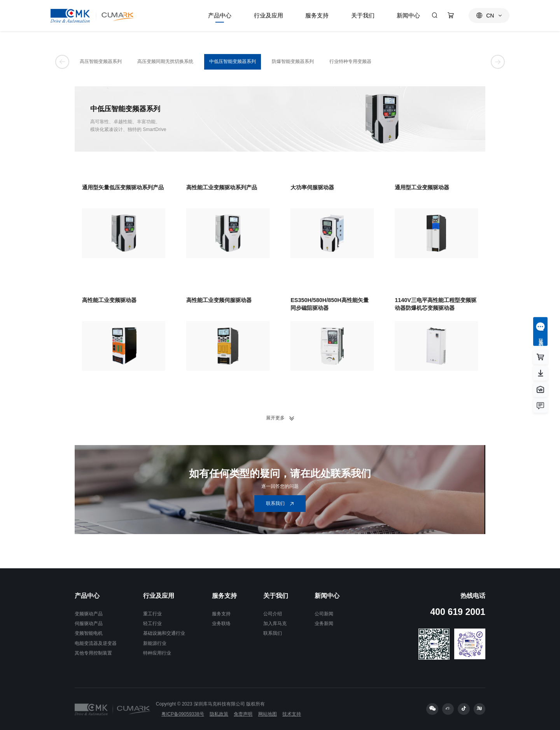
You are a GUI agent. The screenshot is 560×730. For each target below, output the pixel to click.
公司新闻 (324, 614)
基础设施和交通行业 (164, 633)
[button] (62, 62)
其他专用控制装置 (93, 653)
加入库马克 (275, 623)
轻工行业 (152, 623)
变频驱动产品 (89, 614)
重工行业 (152, 614)
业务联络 (221, 623)
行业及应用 (159, 596)
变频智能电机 (89, 633)
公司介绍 (273, 614)
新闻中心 (327, 596)
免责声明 (243, 714)
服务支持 (224, 596)
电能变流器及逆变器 (96, 643)
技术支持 (292, 714)
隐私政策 (219, 714)
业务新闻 (324, 623)
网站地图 (268, 714)
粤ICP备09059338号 (183, 714)
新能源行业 (155, 643)
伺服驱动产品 (89, 623)
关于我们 (276, 596)
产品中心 (87, 596)
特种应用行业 (157, 653)
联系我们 (273, 633)
